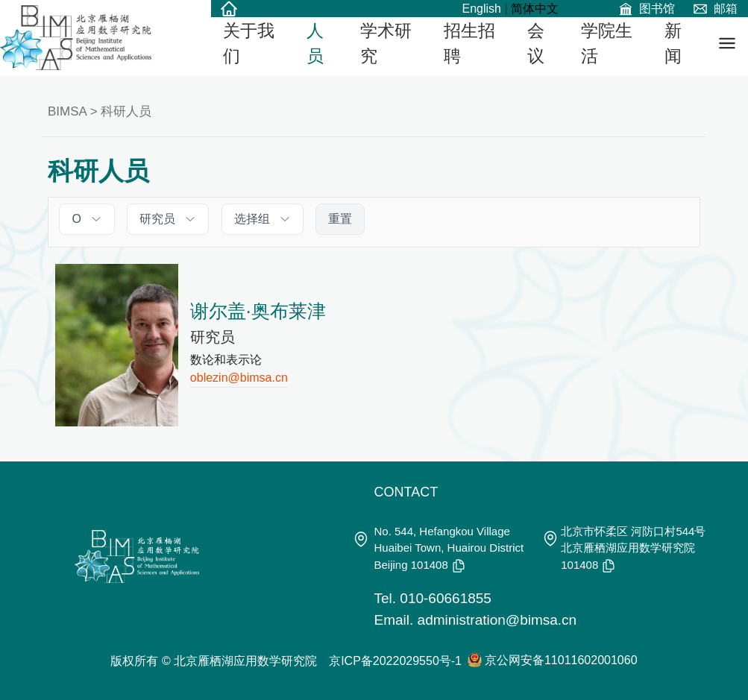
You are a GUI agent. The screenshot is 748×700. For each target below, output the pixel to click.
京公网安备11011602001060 (561, 660)
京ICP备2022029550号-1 (395, 661)
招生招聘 (469, 44)
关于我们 (249, 44)
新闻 (673, 44)
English (481, 9)
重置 (340, 219)
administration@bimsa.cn (497, 620)
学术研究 (386, 44)
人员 (315, 44)
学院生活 (607, 44)
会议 (536, 44)
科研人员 (126, 111)
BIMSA (67, 111)
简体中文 (535, 9)
